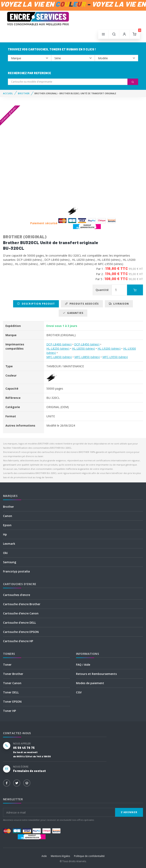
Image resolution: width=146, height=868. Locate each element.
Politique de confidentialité (89, 856)
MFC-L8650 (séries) (59, 357)
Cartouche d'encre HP (18, 641)
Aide (44, 856)
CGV (79, 692)
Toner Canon (12, 683)
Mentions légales (60, 856)
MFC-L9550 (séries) (115, 357)
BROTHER (24, 93)
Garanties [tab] (73, 313)
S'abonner (129, 812)
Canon (8, 516)
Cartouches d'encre (17, 595)
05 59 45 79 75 (24, 748)
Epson (7, 525)
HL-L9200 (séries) (109, 349)
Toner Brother (13, 674)
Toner (7, 665)
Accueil (8, 93)
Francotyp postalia (16, 571)
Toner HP (9, 711)
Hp (5, 534)
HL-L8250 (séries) (58, 349)
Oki (5, 553)
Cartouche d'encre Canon (21, 613)
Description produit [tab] (36, 304)
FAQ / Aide (83, 665)
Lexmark (9, 544)
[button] (114, 34)
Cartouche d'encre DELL (19, 623)
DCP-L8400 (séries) (59, 344)
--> (30, 58)
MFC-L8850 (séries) (87, 357)
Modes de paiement (90, 683)
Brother (8, 507)
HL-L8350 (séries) (83, 349)
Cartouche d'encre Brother (22, 604)
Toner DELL (11, 692)
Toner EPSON (12, 702)
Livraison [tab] (119, 304)
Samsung (10, 562)
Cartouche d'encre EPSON (21, 632)
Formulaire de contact (29, 771)
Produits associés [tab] (82, 304)
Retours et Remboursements (96, 674)
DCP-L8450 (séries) (87, 344)
